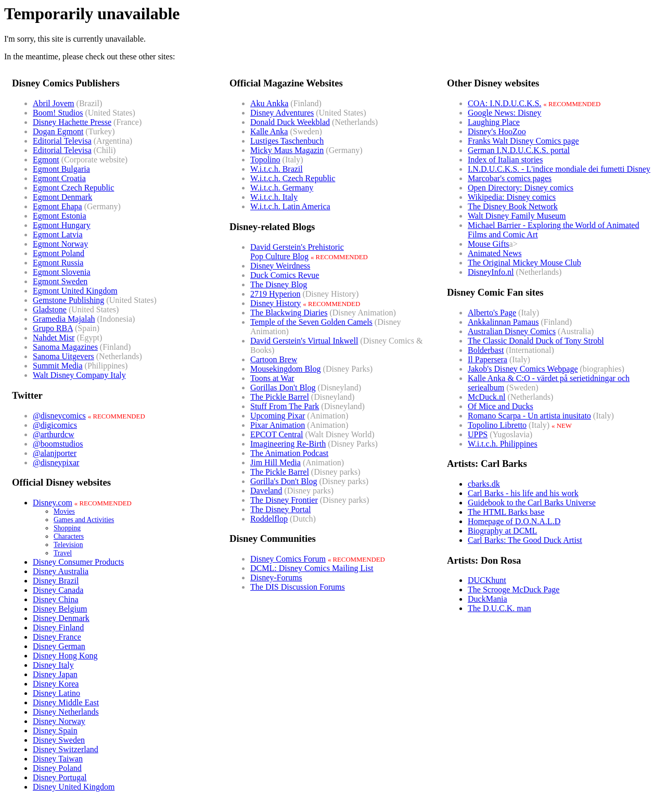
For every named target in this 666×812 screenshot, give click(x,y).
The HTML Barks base (506, 512)
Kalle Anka (269, 131)
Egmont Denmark (62, 197)
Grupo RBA (53, 328)
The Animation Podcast (289, 453)
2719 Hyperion (275, 294)
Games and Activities (84, 520)
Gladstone (50, 309)
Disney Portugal (60, 777)
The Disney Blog (279, 284)
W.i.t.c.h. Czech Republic (293, 178)
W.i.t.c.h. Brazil (277, 169)
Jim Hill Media (276, 462)
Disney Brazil (56, 581)
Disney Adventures (282, 113)
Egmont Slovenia (62, 272)
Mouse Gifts (489, 244)
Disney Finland (58, 627)
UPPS (478, 434)
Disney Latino (56, 693)
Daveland (266, 491)
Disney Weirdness (280, 266)
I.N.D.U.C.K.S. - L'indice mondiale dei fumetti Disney (559, 169)
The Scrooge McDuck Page (514, 589)
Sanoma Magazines (65, 347)
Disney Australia (61, 571)
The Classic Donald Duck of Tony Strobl (536, 341)
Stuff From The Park (285, 406)
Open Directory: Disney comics (521, 188)
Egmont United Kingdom (75, 291)
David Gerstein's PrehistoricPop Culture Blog (297, 252)
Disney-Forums (276, 578)
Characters (69, 536)
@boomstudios (58, 444)
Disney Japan (55, 674)
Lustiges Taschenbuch (287, 141)
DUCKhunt (487, 580)
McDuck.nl (486, 397)
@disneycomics (59, 416)
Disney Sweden (59, 740)
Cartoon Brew (274, 359)
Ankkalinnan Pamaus (503, 322)
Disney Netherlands (66, 712)
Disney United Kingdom (74, 787)
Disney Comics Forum (288, 559)
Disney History (276, 303)
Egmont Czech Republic (73, 188)
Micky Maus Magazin (287, 150)
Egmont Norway (60, 244)
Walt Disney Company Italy (79, 375)
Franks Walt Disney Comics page (523, 141)
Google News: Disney (504, 113)
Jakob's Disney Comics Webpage (523, 369)
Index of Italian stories (505, 160)
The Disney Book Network (513, 206)
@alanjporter (55, 453)
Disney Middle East (66, 702)
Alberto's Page (492, 313)
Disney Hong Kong (65, 656)
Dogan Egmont (58, 131)
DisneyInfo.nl (491, 272)
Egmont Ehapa (57, 206)
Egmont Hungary (62, 225)
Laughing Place (494, 122)
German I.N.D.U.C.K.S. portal (519, 150)
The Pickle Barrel (280, 397)
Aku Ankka (269, 103)
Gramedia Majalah (64, 319)
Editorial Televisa (62, 141)
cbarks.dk (484, 484)
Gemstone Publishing (68, 300)
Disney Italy (53, 665)
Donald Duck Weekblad (290, 122)
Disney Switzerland (66, 749)
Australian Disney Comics (512, 331)
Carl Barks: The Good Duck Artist (525, 540)
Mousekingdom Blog (286, 369)
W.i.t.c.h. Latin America (290, 206)
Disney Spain (55, 731)
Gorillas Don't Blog (283, 388)
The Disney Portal (280, 509)
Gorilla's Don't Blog (284, 481)
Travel (63, 553)
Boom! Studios (58, 113)
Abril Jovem (54, 103)
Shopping (67, 528)
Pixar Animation (278, 425)
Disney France (57, 637)
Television (68, 545)
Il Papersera (488, 359)
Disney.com (53, 503)
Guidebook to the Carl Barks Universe (532, 503)
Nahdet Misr (54, 338)
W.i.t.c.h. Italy (274, 197)
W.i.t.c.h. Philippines (503, 444)
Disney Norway (59, 721)
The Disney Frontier (284, 500)
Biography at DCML (502, 531)
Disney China (56, 599)
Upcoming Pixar (278, 416)
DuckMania (488, 599)
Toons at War (272, 378)
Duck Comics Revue (285, 275)
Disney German (59, 646)
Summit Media (58, 366)
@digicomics (55, 425)
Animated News (495, 253)
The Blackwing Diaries (289, 313)
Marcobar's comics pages (510, 178)
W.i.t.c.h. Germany (282, 188)
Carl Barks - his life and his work (523, 493)
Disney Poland (57, 768)
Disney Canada (58, 590)
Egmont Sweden (60, 281)
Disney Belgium (60, 609)
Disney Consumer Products (78, 562)
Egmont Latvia (58, 234)
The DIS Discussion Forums (298, 587)
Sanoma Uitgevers (63, 356)
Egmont (46, 160)
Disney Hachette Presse (72, 122)
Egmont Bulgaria (61, 169)
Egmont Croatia (59, 178)
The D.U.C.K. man (499, 608)
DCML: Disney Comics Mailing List (312, 568)
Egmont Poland (59, 253)
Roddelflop (269, 519)
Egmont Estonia (60, 216)
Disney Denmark (61, 618)
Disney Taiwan (58, 759)
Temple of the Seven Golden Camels (311, 322)
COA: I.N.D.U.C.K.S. (504, 103)
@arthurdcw (54, 434)
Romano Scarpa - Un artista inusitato (529, 416)
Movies (64, 511)
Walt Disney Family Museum (517, 216)
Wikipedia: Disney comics (512, 197)
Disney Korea (56, 684)
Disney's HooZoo (497, 131)
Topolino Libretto (497, 425)
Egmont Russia (58, 263)
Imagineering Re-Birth (288, 444)
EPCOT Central (277, 434)
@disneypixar (56, 462)
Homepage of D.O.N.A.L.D (514, 521)
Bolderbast (486, 350)
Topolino (265, 160)
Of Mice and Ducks (501, 406)
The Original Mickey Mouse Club (524, 263)
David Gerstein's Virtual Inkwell (304, 341)
